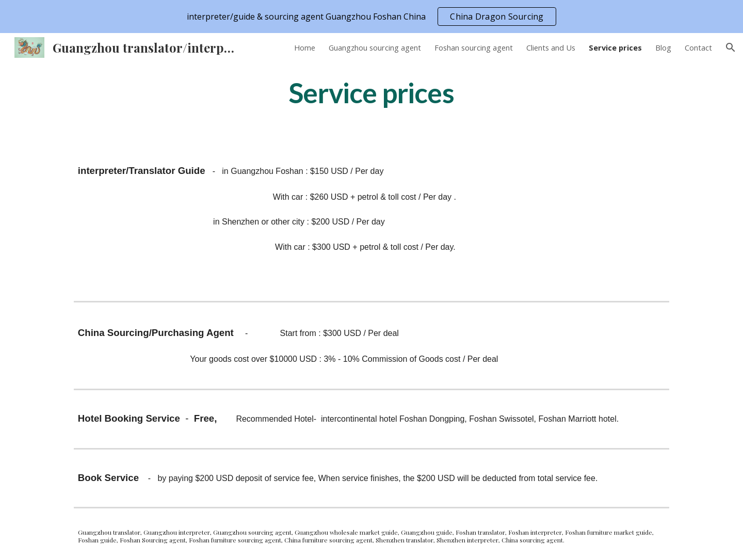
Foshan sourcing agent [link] (474, 47)
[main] (372, 92)
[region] (372, 17)
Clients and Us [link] (551, 47)
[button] (731, 47)
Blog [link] (663, 47)
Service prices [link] (615, 47)
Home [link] (305, 47)
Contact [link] (698, 47)
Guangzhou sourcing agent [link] (375, 47)
